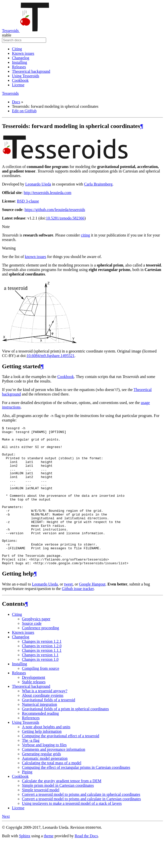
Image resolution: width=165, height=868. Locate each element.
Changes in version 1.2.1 (42, 669)
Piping (27, 800)
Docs (16, 102)
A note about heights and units (46, 755)
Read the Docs (86, 864)
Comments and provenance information (54, 777)
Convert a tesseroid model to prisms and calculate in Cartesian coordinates (81, 827)
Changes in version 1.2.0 (42, 674)
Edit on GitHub (24, 111)
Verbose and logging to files (44, 773)
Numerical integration (40, 732)
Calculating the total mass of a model (52, 791)
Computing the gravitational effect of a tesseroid (61, 764)
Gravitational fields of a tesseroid (48, 728)
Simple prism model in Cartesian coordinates (58, 813)
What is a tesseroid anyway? (45, 719)
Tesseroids (26, 31)
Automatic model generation (45, 786)
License (18, 85)
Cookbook (20, 80)
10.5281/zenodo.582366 (65, 218)
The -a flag (31, 768)
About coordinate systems (43, 723)
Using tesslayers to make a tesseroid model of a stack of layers (72, 831)
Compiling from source (41, 696)
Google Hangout (92, 612)
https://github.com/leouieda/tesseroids (55, 210)
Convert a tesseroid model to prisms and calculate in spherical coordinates (81, 822)
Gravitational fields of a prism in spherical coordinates (65, 737)
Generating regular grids (41, 782)
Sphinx (25, 864)
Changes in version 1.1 (40, 683)
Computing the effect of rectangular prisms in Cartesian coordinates (76, 795)
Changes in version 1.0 (40, 687)
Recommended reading (40, 741)
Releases (19, 67)
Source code (32, 651)
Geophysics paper (36, 647)
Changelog (21, 58)
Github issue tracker (78, 616)
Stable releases (34, 710)
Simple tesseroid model (41, 818)
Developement (34, 705)
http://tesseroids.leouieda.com (47, 193)
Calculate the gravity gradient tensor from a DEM (62, 809)
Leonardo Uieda (38, 184)
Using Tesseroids (26, 76)
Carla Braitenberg (98, 184)
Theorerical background (31, 71)
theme (49, 864)
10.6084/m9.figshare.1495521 (51, 356)
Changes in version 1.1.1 (42, 678)
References (31, 746)
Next (6, 844)
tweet (68, 612)
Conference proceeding (41, 656)
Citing (17, 49)
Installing (19, 62)
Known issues (23, 53)
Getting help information (42, 759)
